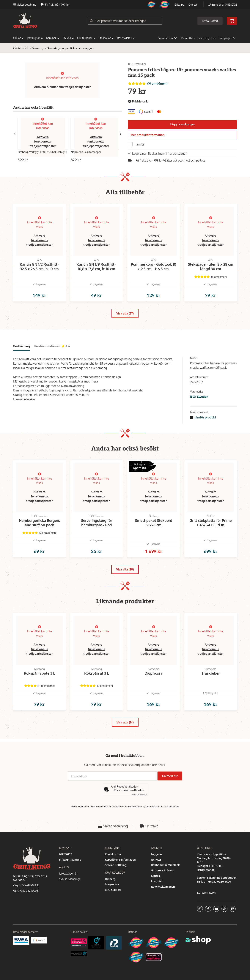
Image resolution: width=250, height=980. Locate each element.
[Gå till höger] (121, 134)
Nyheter (156, 877)
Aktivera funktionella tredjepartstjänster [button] (62, 87)
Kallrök (155, 893)
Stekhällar (106, 38)
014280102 (231, 5)
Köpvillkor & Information (120, 877)
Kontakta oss (113, 871)
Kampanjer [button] (227, 38)
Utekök (68, 38)
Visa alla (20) (125, 584)
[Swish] (39, 957)
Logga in (156, 871)
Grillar (19, 38)
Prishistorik (138, 101)
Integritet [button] (157, 898)
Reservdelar (126, 38)
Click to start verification (129, 807)
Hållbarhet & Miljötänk (165, 882)
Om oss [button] (193, 5)
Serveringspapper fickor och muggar (70, 48)
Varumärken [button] (168, 38)
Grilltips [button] (179, 5)
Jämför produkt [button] (203, 426)
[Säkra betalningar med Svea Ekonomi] (21, 957)
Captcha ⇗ (139, 812)
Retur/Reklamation (163, 904)
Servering (38, 48)
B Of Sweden (199, 405)
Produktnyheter (207, 38)
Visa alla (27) (125, 322)
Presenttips (188, 38)
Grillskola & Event (162, 887)
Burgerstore (112, 901)
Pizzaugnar (35, 38)
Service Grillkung (116, 882)
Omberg (110, 896)
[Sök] (125, 21)
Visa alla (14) (125, 742)
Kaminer (53, 38)
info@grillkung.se (70, 877)
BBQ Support (113, 907)
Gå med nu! (171, 793)
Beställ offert (210, 21)
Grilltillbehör (86, 38)
